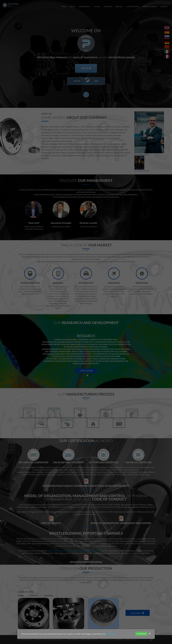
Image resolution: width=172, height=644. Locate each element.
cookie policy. (111, 634)
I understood (141, 634)
